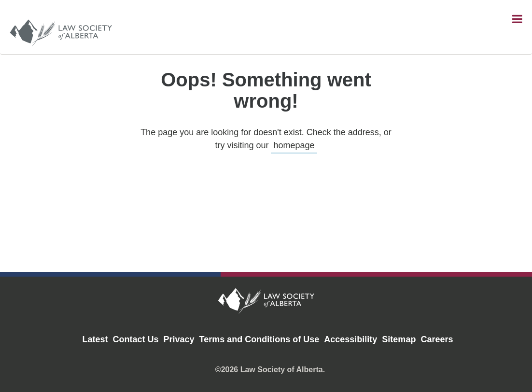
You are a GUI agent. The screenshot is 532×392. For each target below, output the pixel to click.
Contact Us (136, 339)
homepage (294, 145)
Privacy (179, 339)
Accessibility (350, 339)
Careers (437, 339)
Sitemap (399, 339)
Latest (95, 339)
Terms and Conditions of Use (259, 339)
